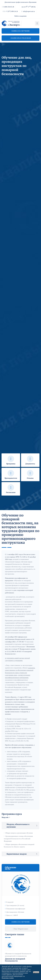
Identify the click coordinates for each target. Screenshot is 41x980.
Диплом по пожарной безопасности (15, 960)
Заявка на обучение (21, 31)
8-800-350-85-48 (8, 7)
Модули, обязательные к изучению (20, 826)
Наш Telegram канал (20, 929)
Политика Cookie (8, 978)
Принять (36, 972)
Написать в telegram (20, 38)
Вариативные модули (20, 854)
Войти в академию (20, 16)
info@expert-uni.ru (28, 11)
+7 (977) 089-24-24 (10, 11)
